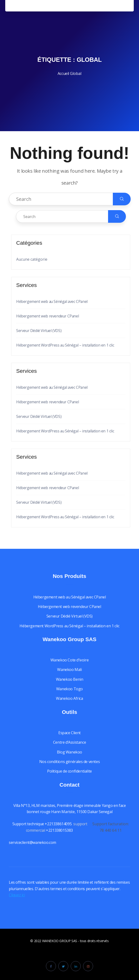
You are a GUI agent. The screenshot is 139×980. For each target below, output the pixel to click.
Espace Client (69, 738)
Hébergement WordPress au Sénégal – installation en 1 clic (66, 345)
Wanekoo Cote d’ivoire (70, 665)
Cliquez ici (17, 900)
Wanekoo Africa (69, 703)
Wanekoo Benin (70, 684)
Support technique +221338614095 (42, 829)
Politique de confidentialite (69, 776)
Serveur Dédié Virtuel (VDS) (39, 331)
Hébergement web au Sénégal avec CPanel (52, 301)
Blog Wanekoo (69, 757)
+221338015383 (60, 835)
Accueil (63, 73)
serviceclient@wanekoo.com (32, 847)
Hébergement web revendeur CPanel (48, 316)
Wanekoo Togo (69, 694)
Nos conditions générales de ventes (69, 767)
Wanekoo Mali (69, 674)
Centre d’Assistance (69, 747)
